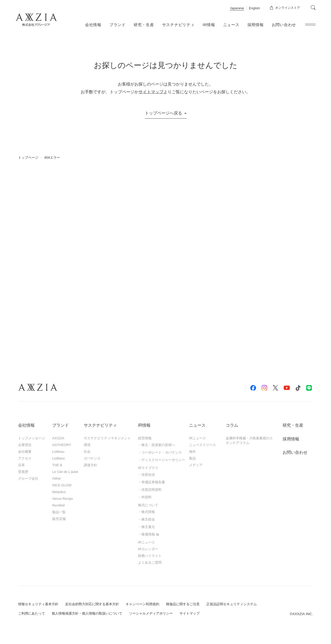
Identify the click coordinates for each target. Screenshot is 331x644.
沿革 (21, 465)
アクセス (25, 458)
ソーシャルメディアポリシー (151, 613)
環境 (87, 445)
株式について (148, 505)
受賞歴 (23, 472)
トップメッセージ (32, 438)
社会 (87, 452)
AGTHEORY (62, 445)
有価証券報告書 (153, 482)
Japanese (237, 8)
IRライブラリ (148, 468)
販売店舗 (59, 519)
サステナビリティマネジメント (107, 438)
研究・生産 (144, 25)
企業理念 (25, 445)
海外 (192, 452)
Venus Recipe (63, 499)
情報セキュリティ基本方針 (38, 604)
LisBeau (58, 452)
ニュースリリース (202, 445)
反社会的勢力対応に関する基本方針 (92, 604)
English (254, 8)
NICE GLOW (62, 485)
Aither (57, 478)
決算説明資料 (152, 490)
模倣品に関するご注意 (183, 604)
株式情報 (148, 512)
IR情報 (209, 25)
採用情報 (256, 25)
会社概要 (25, 452)
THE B (57, 465)
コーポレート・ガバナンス (162, 452)
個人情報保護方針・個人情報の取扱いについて (87, 613)
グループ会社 (28, 478)
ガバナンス (92, 458)
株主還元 (148, 527)
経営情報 (145, 438)
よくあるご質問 (150, 562)
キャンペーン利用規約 (142, 604)
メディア (196, 465)
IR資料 (146, 497)
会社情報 (93, 25)
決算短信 (148, 475)
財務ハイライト (150, 556)
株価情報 (148, 534)
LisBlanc (59, 458)
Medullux (59, 492)
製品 (192, 458)
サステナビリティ (178, 25)
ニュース (231, 25)
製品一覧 (59, 512)
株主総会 (148, 519)
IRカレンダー (148, 549)
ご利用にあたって (32, 613)
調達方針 (91, 465)
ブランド (118, 25)
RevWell (58, 505)
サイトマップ (151, 92)
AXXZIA (58, 438)
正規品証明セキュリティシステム (232, 604)
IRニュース (146, 542)
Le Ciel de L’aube (65, 472)
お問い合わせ (284, 25)
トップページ (28, 158)
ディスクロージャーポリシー (163, 460)
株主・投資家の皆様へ (158, 445)
